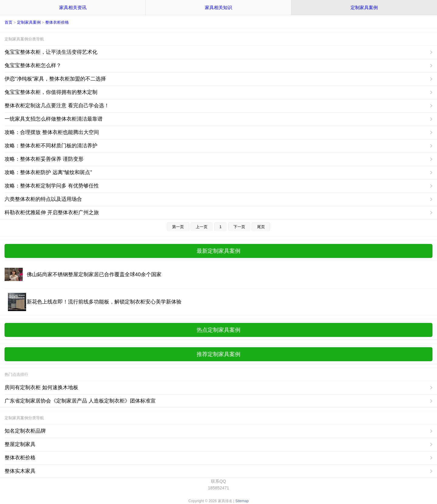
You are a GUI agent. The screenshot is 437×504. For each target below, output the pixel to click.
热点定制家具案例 (218, 330)
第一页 (178, 227)
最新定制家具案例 (218, 251)
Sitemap (242, 501)
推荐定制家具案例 (218, 354)
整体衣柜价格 (57, 22)
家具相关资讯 (73, 7)
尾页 (261, 227)
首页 (8, 22)
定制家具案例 (364, 7)
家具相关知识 (218, 7)
